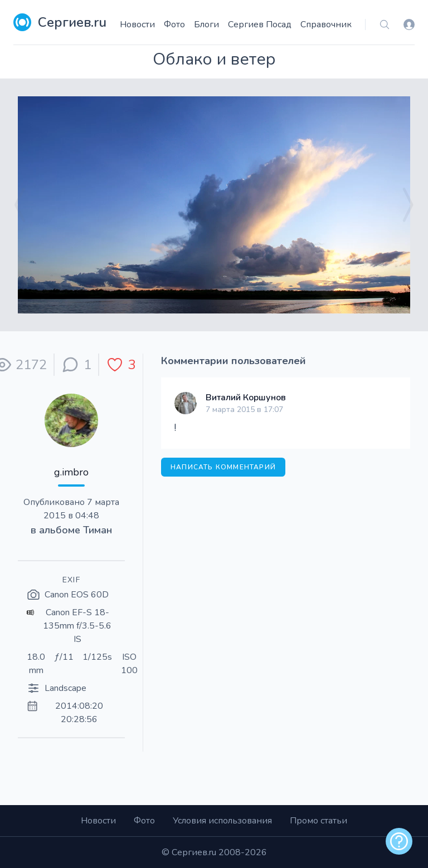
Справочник (326, 24)
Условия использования (222, 821)
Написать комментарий (223, 467)
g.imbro (71, 472)
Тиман (98, 530)
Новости (137, 24)
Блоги (206, 24)
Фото (174, 24)
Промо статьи (318, 821)
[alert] (399, 841)
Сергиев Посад (260, 24)
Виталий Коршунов (246, 398)
